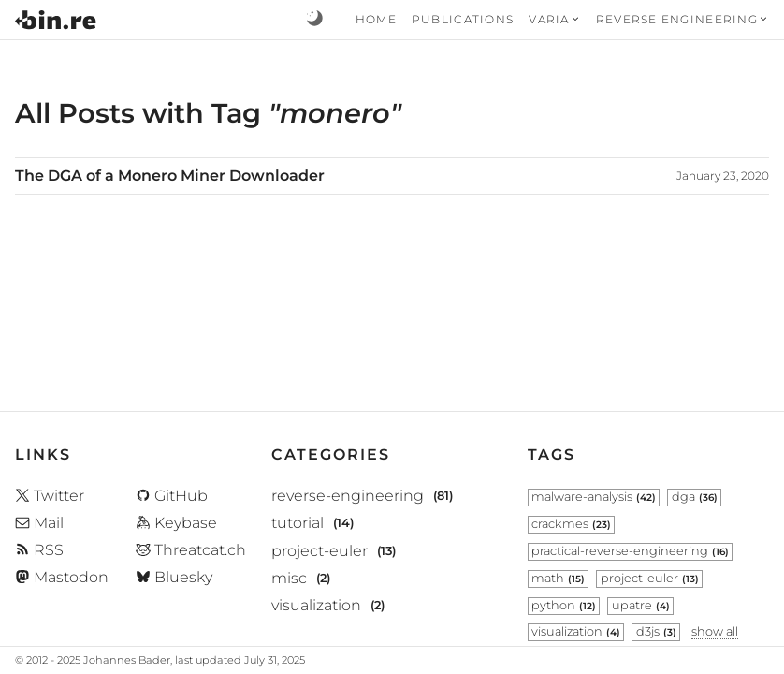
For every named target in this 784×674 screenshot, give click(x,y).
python (564, 605)
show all (715, 631)
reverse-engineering (348, 497)
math (558, 578)
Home (376, 19)
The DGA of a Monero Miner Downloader (170, 176)
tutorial (298, 524)
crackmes (571, 524)
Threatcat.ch (191, 550)
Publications (463, 19)
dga (695, 497)
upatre (641, 605)
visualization (316, 605)
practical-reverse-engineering (630, 551)
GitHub (172, 496)
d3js (656, 631)
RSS (39, 550)
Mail (39, 523)
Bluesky (174, 577)
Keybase (176, 523)
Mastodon (62, 577)
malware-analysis (594, 497)
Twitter (50, 496)
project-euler (319, 551)
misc (289, 578)
